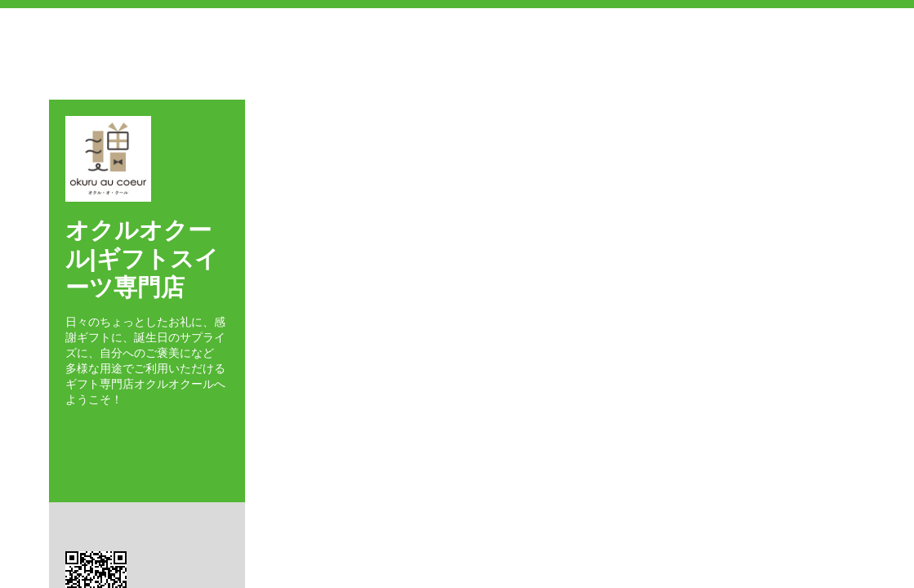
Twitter (93, 428)
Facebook (70, 428)
